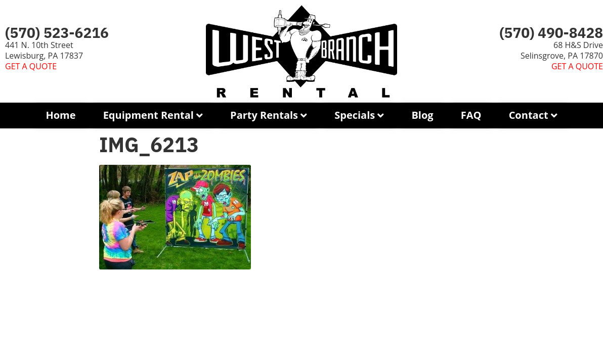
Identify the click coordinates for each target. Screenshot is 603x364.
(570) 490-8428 (551, 33)
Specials (355, 115)
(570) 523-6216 (57, 33)
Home (60, 115)
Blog (422, 115)
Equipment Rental (148, 115)
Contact (529, 115)
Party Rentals (264, 115)
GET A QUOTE (31, 66)
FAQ (471, 115)
